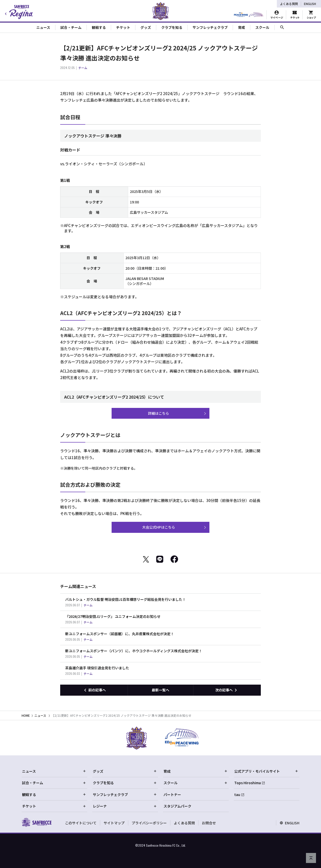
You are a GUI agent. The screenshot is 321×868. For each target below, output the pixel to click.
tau (237, 794)
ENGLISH (310, 4)
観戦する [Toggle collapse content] (99, 27)
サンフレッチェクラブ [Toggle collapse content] (210, 27)
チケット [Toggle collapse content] (123, 27)
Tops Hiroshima (248, 783)
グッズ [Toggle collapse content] (146, 27)
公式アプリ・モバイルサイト (266, 771)
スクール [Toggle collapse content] (262, 27)
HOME (26, 715)
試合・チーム (54, 783)
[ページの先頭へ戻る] (311, 858)
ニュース (40, 715)
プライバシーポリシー (149, 823)
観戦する (54, 794)
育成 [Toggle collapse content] (242, 27)
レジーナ (125, 806)
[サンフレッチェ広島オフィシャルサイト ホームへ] (36, 822)
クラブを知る (125, 783)
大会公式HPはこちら (159, 527)
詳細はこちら (158, 413)
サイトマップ (114, 823)
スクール (196, 783)
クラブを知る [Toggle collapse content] (172, 27)
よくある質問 (289, 4)
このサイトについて (81, 823)
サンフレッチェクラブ (125, 794)
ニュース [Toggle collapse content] (43, 27)
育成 (196, 771)
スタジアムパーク (177, 806)
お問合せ (209, 823)
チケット (54, 806)
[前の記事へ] (94, 690)
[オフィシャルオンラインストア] (311, 15)
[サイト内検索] (282, 27)
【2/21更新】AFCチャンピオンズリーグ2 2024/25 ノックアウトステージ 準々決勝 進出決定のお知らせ (121, 715)
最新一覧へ (160, 690)
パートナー (172, 794)
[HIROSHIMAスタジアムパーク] (249, 15)
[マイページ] (277, 15)
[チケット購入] (295, 15)
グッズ (125, 771)
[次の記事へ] (227, 690)
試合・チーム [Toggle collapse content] (71, 27)
